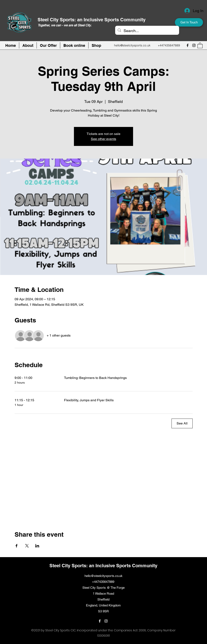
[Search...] (147, 31)
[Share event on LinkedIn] (37, 546)
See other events (103, 139)
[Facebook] (188, 45)
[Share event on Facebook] (17, 546)
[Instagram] (194, 45)
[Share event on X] (27, 546)
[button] (74, 45)
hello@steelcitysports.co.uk (132, 45)
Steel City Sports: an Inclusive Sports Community (92, 20)
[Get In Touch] (189, 22)
